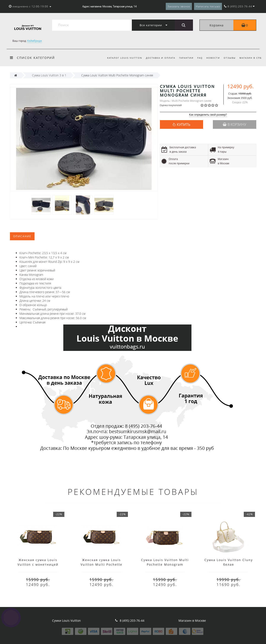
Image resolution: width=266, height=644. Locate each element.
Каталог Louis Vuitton (125, 58)
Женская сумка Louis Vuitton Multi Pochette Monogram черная (101, 564)
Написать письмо (208, 6)
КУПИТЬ (183, 124)
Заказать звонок (179, 6)
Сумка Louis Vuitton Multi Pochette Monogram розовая (165, 564)
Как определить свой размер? (208, 115)
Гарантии (186, 58)
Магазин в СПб (251, 58)
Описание (22, 236)
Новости (213, 58)
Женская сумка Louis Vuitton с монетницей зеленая (38, 564)
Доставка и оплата (161, 58)
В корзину (234, 124)
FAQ (200, 58)
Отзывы (230, 58)
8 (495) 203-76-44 (132, 621)
